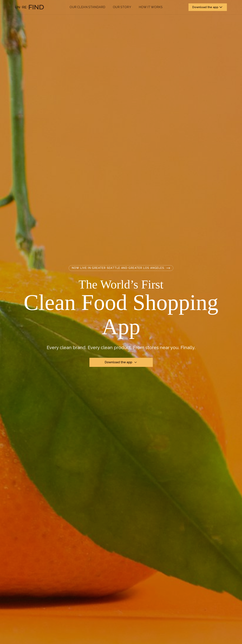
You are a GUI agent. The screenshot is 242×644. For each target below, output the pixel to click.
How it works (151, 7)
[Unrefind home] (29, 7)
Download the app (208, 7)
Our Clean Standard (87, 7)
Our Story (122, 7)
